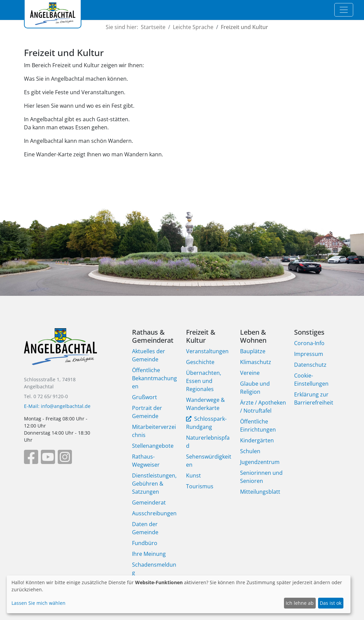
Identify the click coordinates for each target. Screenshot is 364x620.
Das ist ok (331, 603)
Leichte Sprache (193, 27)
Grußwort (145, 397)
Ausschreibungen (154, 513)
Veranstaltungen (207, 351)
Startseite (153, 27)
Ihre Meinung (149, 554)
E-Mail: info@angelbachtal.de (57, 406)
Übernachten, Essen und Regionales (204, 381)
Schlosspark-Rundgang (206, 423)
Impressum (309, 354)
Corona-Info (309, 343)
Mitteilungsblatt (260, 492)
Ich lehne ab (300, 603)
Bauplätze (253, 351)
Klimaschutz (256, 362)
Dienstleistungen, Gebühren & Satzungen (154, 484)
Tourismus (200, 486)
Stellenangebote (153, 446)
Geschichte (200, 362)
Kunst (193, 475)
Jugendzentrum (260, 462)
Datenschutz (310, 365)
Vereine (250, 373)
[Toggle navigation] (344, 10)
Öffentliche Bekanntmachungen (154, 378)
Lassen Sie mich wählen (38, 603)
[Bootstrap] (60, 352)
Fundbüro (145, 543)
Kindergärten (257, 440)
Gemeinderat (149, 502)
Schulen (250, 451)
